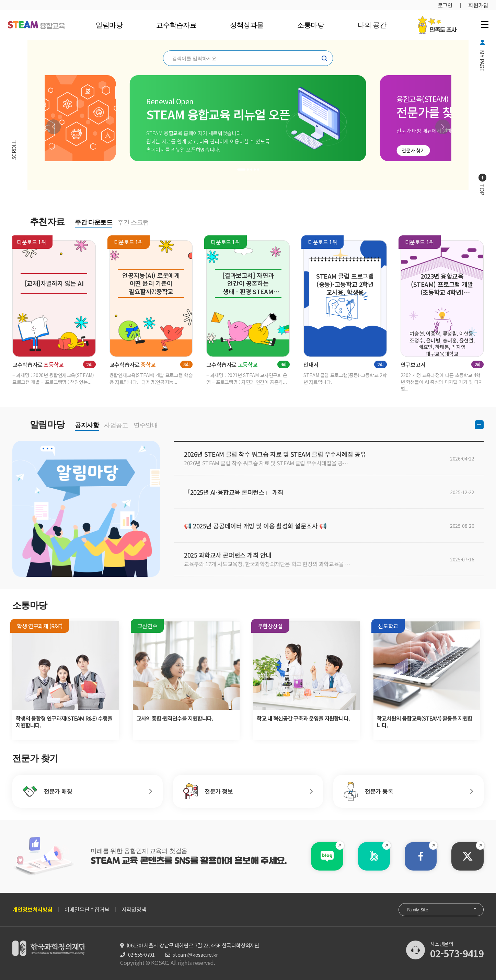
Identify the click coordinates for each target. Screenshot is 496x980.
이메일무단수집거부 (87, 909)
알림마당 (109, 25)
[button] (53, 127)
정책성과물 (247, 25)
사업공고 (116, 425)
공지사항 (87, 425)
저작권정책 (134, 909)
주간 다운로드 (94, 222)
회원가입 (478, 5)
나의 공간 (372, 25)
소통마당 (311, 25)
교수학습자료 (176, 25)
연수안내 (146, 425)
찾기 (324, 58)
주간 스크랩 (133, 222)
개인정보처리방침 (32, 909)
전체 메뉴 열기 (485, 24)
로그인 (445, 5)
